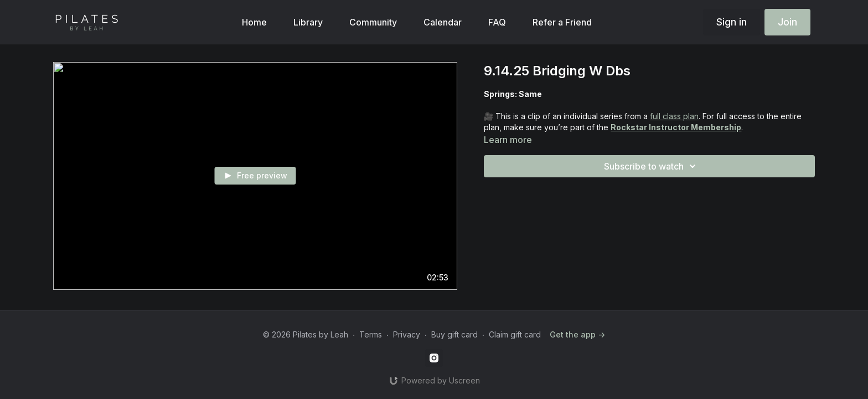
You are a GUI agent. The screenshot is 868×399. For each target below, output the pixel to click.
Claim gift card (515, 334)
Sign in (732, 22)
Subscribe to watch (652, 166)
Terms (371, 334)
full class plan (674, 116)
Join (787, 22)
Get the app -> (577, 334)
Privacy (407, 334)
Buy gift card (454, 334)
